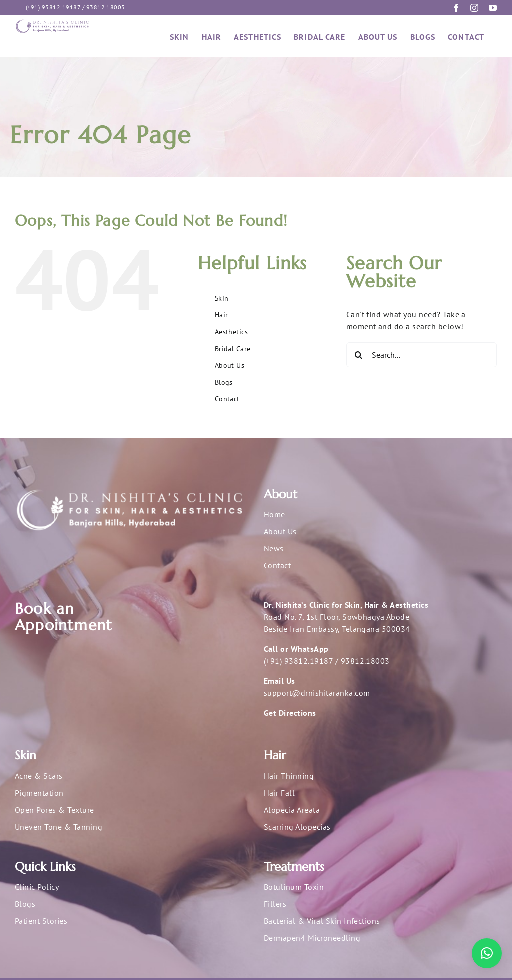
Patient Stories (41, 921)
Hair (222, 315)
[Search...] (422, 355)
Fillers (275, 904)
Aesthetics (232, 332)
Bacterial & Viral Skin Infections (322, 921)
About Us (230, 365)
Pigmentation (39, 793)
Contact (227, 399)
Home (275, 514)
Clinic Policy (37, 887)
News (274, 548)
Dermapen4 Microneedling (312, 938)
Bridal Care (233, 349)
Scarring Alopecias (297, 827)
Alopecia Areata (292, 810)
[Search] (359, 355)
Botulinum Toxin (294, 887)
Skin (222, 298)
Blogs (224, 382)
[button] (487, 953)
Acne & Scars (39, 776)
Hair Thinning (289, 776)
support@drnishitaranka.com (317, 693)
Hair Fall (279, 793)
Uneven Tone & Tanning (59, 827)
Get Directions (290, 713)
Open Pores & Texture (55, 810)
